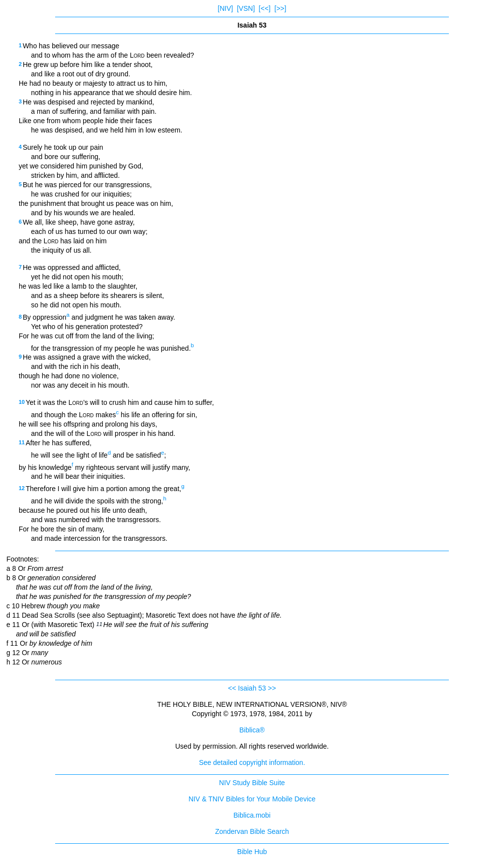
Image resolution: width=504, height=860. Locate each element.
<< (232, 688)
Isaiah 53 (252, 688)
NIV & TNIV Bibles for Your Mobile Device (252, 799)
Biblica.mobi (252, 815)
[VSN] (246, 8)
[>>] (281, 8)
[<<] (265, 8)
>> (272, 688)
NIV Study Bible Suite (252, 783)
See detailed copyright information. (252, 762)
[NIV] (225, 8)
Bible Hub (252, 852)
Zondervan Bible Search (252, 831)
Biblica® (252, 730)
